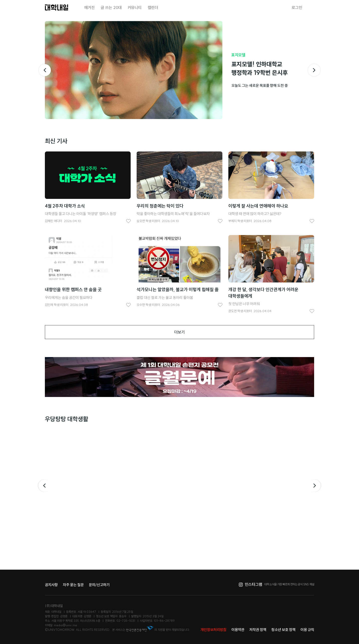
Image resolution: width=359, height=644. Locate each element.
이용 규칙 (307, 630)
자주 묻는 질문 (73, 585)
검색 (311, 7)
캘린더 (153, 7)
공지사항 (51, 585)
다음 (315, 486)
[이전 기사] (45, 70)
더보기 (179, 332)
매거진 (90, 7)
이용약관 (238, 630)
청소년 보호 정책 (283, 630)
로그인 (297, 7)
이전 (44, 486)
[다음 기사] (314, 70)
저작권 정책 (258, 630)
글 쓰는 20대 (111, 7)
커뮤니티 (135, 7)
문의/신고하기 (99, 585)
